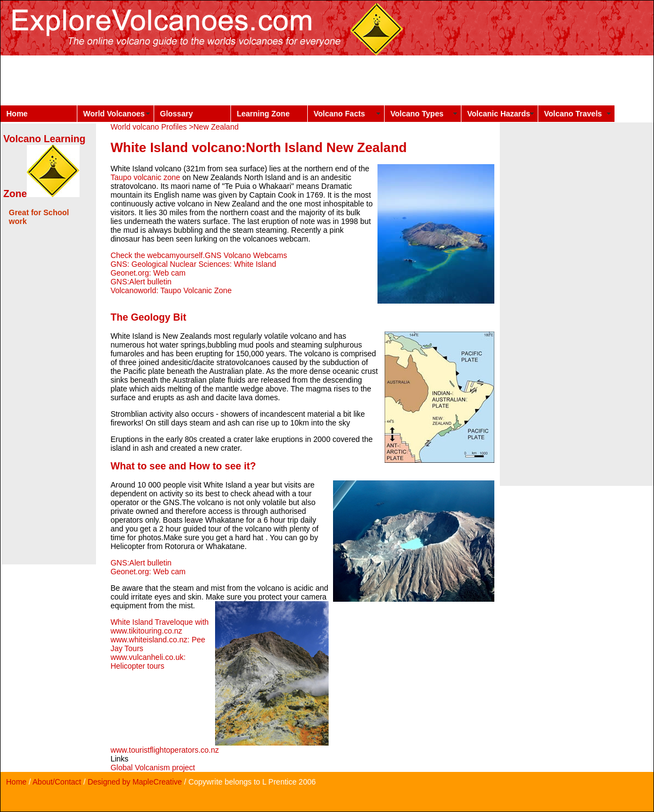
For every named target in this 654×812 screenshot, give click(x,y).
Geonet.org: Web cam (148, 273)
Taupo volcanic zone (145, 177)
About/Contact (57, 782)
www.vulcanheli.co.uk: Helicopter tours (148, 662)
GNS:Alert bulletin (141, 282)
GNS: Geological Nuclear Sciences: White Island (193, 264)
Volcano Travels (573, 114)
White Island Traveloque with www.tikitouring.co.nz (159, 626)
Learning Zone (263, 114)
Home (17, 114)
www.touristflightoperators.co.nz (165, 750)
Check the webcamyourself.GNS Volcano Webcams (199, 255)
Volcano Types (417, 114)
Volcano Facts (340, 114)
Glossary (177, 114)
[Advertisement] (200, 80)
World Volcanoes (114, 114)
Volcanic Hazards (499, 114)
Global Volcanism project (153, 768)
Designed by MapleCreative (135, 782)
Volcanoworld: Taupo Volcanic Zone (171, 290)
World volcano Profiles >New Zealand (174, 127)
